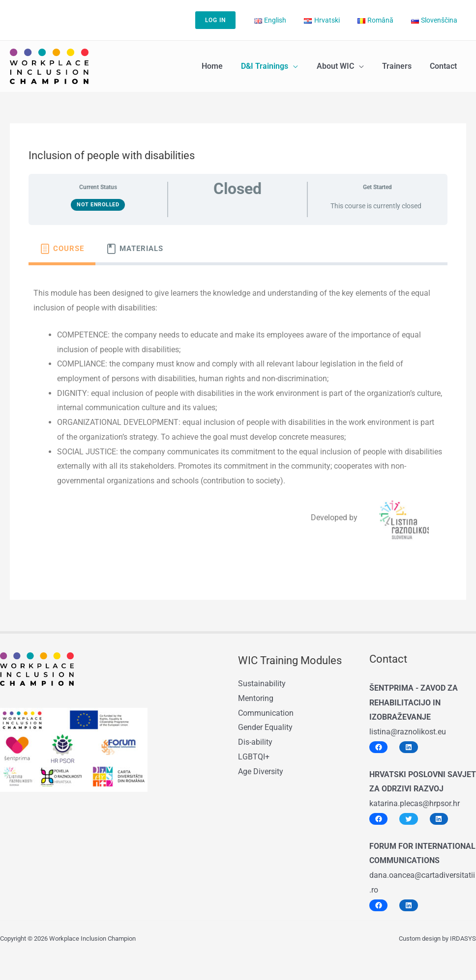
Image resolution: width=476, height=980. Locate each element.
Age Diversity (261, 771)
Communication (266, 713)
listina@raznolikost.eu (408, 732)
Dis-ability (255, 742)
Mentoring (256, 698)
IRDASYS (463, 938)
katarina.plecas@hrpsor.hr (415, 803)
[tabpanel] (238, 415)
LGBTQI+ (253, 756)
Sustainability (262, 684)
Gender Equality (265, 727)
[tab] (62, 249)
